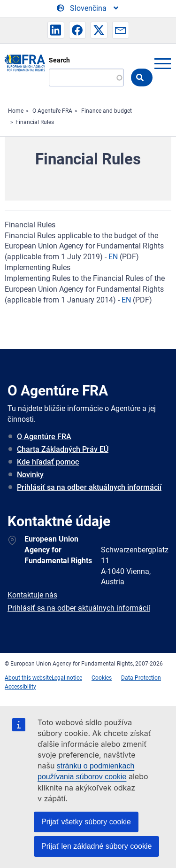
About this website (28, 678)
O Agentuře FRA (52, 111)
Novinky (30, 475)
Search (59, 60)
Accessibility (20, 687)
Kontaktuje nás (32, 595)
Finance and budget (107, 111)
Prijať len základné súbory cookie (96, 846)
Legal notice (67, 678)
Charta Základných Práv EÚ (63, 449)
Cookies (102, 678)
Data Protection (141, 678)
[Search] (86, 77)
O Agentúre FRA (44, 437)
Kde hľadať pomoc (48, 462)
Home (16, 111)
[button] (56, 30)
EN (113, 257)
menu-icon (162, 63)
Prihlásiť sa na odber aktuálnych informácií (89, 487)
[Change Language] (88, 8)
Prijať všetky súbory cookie (86, 822)
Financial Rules (35, 122)
